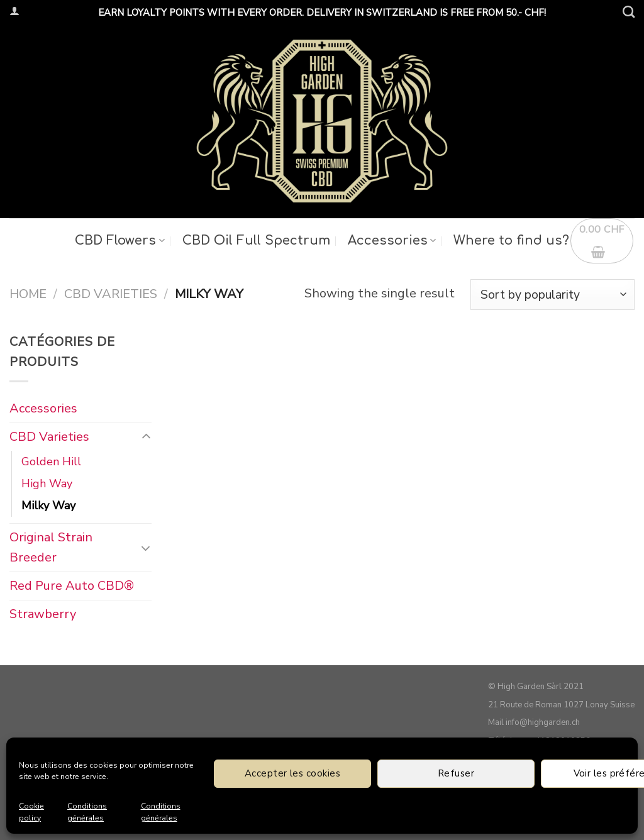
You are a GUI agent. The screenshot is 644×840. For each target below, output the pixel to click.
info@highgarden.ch (543, 722)
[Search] (629, 12)
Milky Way (48, 505)
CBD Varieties (111, 294)
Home (28, 294)
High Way (47, 484)
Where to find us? (511, 240)
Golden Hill (51, 461)
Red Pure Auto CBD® (72, 585)
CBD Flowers (119, 240)
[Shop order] (552, 295)
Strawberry (43, 613)
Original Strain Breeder (51, 547)
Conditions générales (87, 812)
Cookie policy (31, 812)
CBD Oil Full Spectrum (256, 240)
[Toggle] (146, 437)
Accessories (392, 240)
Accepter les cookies (292, 773)
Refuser (456, 773)
